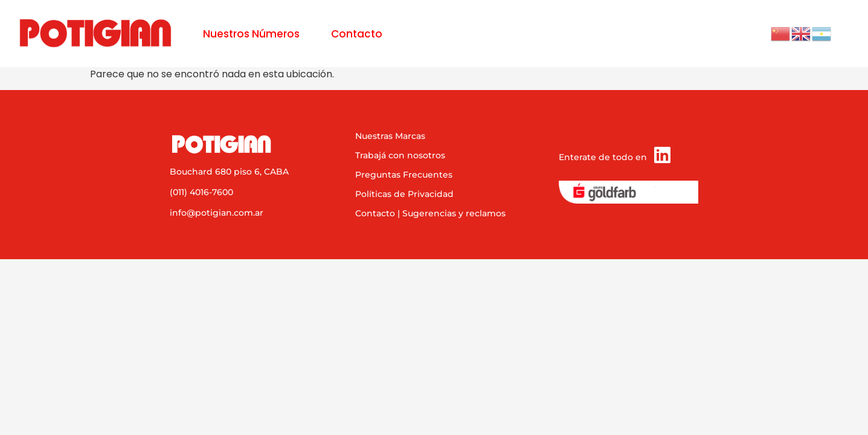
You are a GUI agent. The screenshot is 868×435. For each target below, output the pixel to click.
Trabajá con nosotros (400, 155)
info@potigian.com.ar (217, 213)
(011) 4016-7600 (201, 192)
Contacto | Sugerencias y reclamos (430, 213)
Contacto (357, 34)
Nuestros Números (251, 34)
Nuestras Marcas (390, 136)
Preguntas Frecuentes (404, 175)
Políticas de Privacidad (404, 194)
